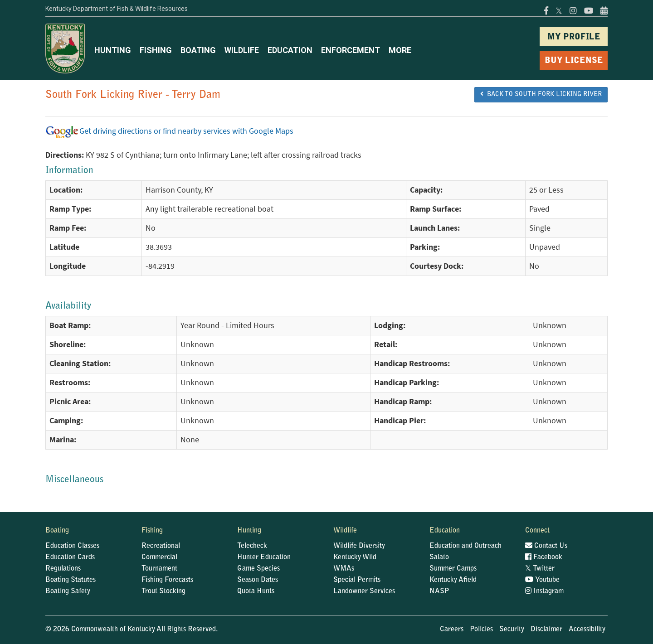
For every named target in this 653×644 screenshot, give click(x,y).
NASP (439, 591)
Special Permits (357, 580)
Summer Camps (453, 569)
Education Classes (72, 546)
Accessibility (587, 629)
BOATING (198, 50)
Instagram (544, 591)
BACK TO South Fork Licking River (541, 94)
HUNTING (113, 50)
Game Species (258, 569)
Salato (439, 557)
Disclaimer (546, 629)
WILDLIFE (242, 50)
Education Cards (70, 557)
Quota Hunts (256, 591)
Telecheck (252, 546)
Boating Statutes (71, 580)
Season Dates (258, 580)
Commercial (159, 557)
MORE (400, 50)
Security (512, 629)
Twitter (540, 569)
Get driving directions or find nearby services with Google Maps (169, 131)
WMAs (344, 569)
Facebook (544, 557)
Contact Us (546, 546)
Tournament (159, 569)
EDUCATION (290, 50)
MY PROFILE (574, 37)
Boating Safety (68, 591)
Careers (452, 629)
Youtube (542, 580)
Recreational (161, 546)
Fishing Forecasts (167, 580)
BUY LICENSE (574, 61)
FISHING (156, 50)
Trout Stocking (163, 591)
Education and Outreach (465, 546)
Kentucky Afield (453, 580)
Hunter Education (264, 557)
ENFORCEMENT (351, 50)
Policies (481, 629)
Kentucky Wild (355, 557)
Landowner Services (364, 591)
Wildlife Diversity (359, 546)
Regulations (63, 569)
